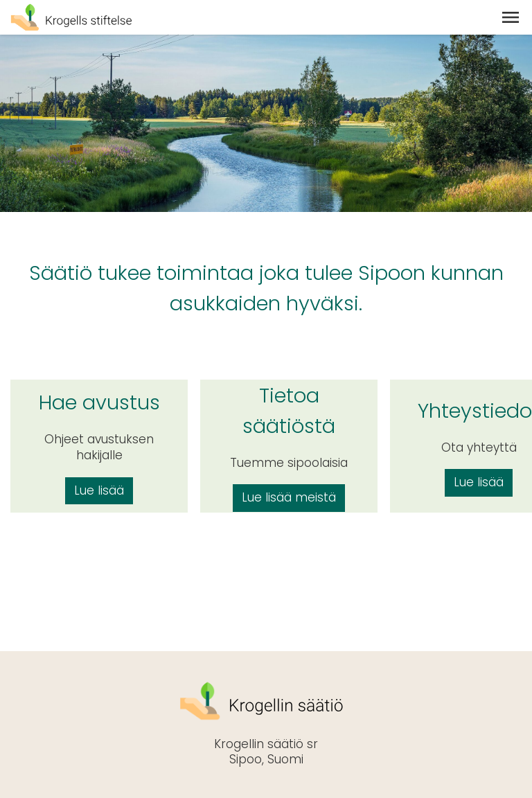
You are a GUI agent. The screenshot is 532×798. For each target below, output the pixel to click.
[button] (511, 17)
